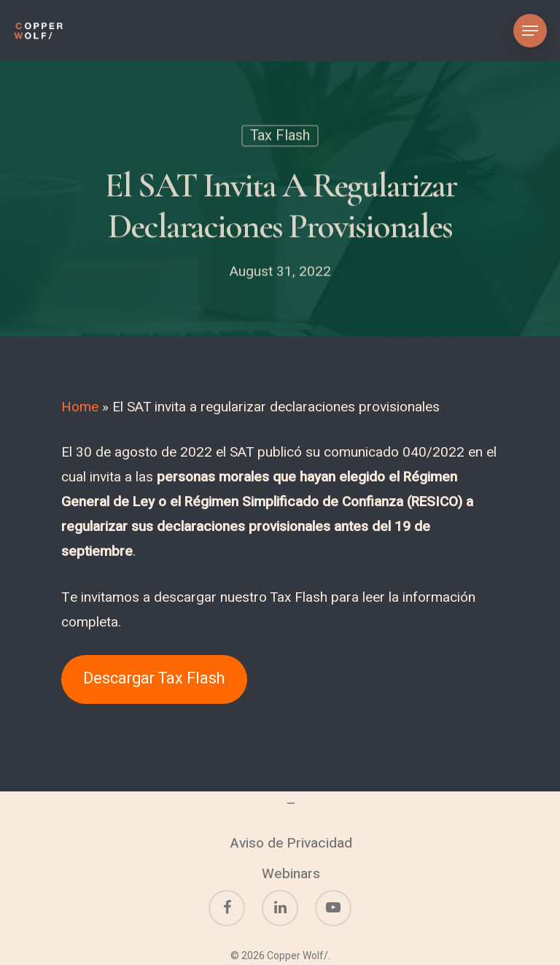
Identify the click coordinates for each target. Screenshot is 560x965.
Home (80, 407)
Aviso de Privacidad (291, 843)
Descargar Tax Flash (154, 679)
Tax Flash (280, 137)
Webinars (291, 874)
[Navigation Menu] (530, 31)
